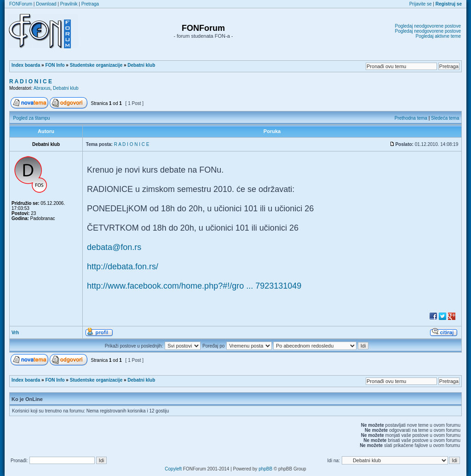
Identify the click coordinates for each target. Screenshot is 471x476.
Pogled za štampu (32, 118)
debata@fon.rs (114, 247)
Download (46, 4)
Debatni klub (141, 65)
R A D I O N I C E (31, 81)
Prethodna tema (411, 118)
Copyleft (173, 469)
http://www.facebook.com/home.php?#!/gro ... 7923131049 (194, 286)
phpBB (265, 469)
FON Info (55, 65)
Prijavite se (421, 4)
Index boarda (26, 65)
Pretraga (90, 4)
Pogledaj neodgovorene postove (428, 26)
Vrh (15, 333)
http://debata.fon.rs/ (123, 267)
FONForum (21, 4)
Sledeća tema (445, 118)
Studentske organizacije (96, 65)
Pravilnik (69, 4)
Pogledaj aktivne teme (438, 36)
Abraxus (42, 88)
